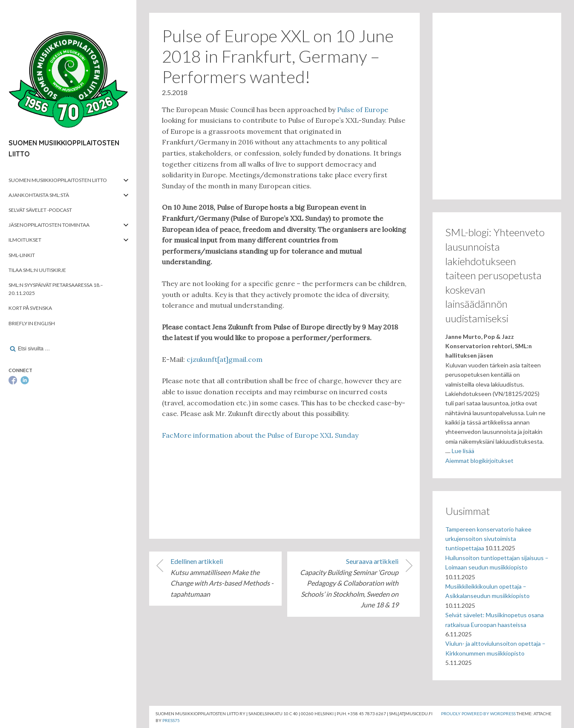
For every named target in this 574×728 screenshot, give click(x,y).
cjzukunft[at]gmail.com (225, 359)
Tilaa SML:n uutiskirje (37, 270)
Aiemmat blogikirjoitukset (479, 461)
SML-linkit (22, 255)
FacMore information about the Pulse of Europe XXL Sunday (260, 435)
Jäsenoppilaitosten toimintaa (49, 225)
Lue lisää (463, 451)
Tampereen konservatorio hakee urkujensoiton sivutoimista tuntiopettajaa (488, 539)
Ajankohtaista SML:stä (39, 195)
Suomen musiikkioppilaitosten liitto (58, 180)
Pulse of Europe (363, 110)
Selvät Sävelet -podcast (40, 210)
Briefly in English (32, 323)
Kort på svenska (30, 308)
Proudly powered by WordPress (478, 714)
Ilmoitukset (25, 240)
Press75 (171, 720)
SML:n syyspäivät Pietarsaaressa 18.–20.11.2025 (56, 289)
